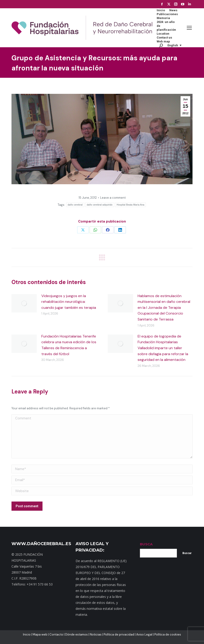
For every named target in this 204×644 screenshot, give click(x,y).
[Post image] (24, 303)
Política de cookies (168, 634)
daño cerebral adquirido (100, 205)
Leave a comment (113, 198)
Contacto (56, 634)
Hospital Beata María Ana (131, 205)
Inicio (27, 634)
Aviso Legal (144, 634)
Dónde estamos (76, 634)
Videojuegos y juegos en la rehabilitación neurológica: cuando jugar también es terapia (69, 302)
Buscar (187, 553)
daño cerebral (75, 205)
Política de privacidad (119, 634)
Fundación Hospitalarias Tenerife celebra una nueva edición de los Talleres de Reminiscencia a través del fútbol (69, 345)
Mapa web (40, 634)
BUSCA (146, 544)
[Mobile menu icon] (189, 28)
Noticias (96, 634)
